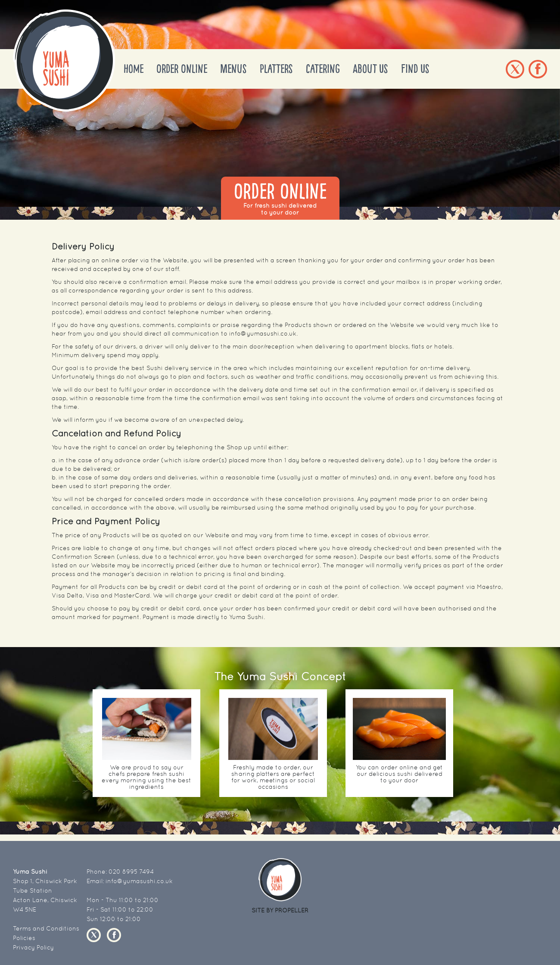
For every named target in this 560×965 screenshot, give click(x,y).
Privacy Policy (33, 947)
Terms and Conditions (46, 928)
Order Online (182, 69)
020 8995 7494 (131, 872)
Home (134, 69)
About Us (370, 69)
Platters (276, 69)
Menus (233, 69)
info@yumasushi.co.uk (139, 881)
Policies (24, 938)
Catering (323, 69)
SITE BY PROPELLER (280, 910)
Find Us (415, 69)
